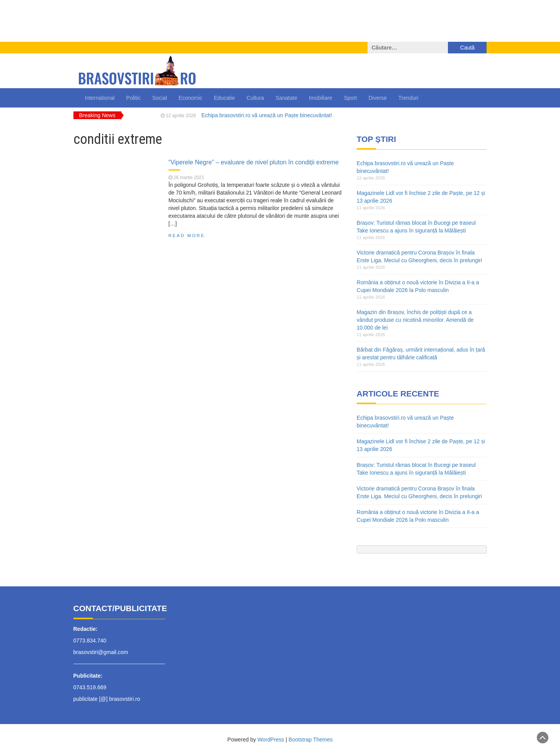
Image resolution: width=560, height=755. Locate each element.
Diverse (377, 98)
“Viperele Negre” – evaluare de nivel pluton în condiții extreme (254, 162)
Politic (134, 98)
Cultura (255, 98)
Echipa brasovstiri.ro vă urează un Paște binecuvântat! (267, 115)
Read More (187, 236)
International (100, 98)
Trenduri (409, 98)
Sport (350, 98)
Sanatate (286, 98)
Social (160, 98)
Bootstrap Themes (311, 740)
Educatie (225, 98)
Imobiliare (321, 98)
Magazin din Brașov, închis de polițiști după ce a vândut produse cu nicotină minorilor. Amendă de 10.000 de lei (415, 320)
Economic (190, 98)
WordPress (271, 740)
